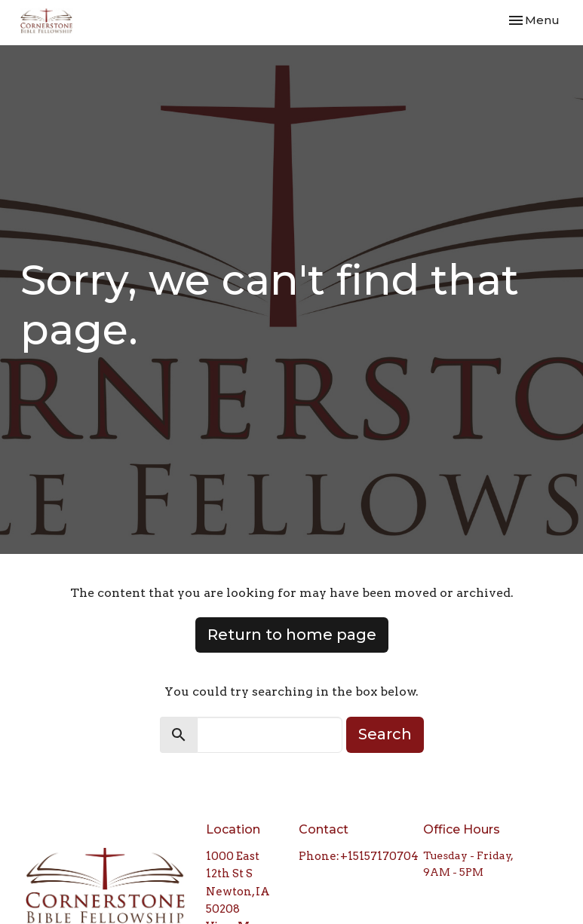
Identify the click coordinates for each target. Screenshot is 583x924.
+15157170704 (379, 856)
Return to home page (292, 635)
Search (385, 734)
